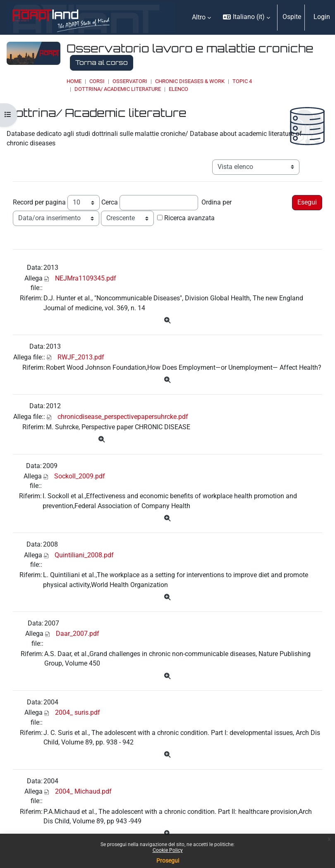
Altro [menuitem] (199, 17)
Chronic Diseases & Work (190, 81)
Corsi (97, 81)
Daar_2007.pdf (78, 634)
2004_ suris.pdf (78, 713)
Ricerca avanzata (189, 218)
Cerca (110, 202)
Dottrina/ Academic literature (118, 89)
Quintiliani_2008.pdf (84, 555)
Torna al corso (102, 62)
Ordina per (217, 202)
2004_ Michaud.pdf (83, 792)
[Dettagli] (167, 321)
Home (74, 81)
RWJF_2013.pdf (81, 357)
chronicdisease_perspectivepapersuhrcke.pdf (123, 417)
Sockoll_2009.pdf (80, 476)
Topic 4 (242, 81)
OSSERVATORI (130, 81)
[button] (246, 17)
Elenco (178, 89)
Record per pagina (39, 202)
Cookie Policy (168, 850)
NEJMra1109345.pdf (86, 278)
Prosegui (168, 861)
